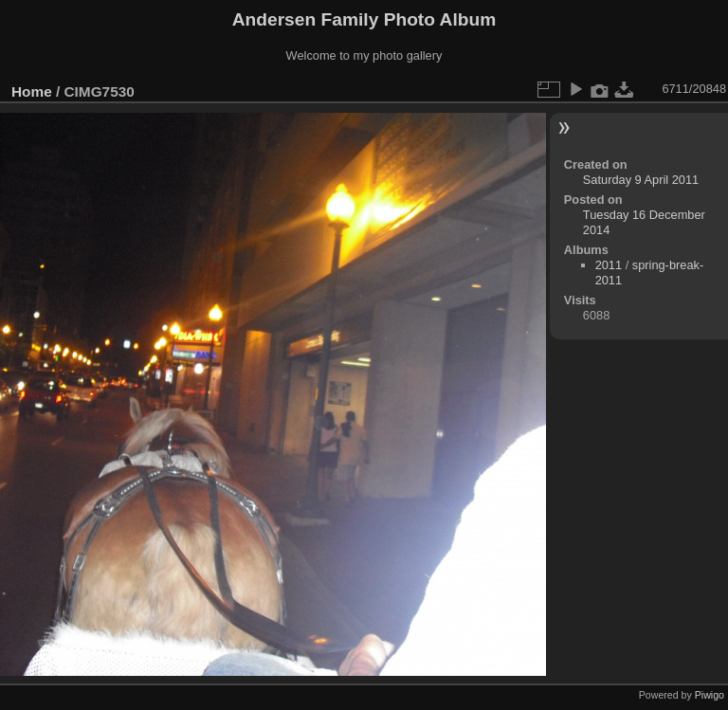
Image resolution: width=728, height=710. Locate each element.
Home (32, 91)
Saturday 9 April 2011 (641, 180)
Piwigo (710, 695)
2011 (609, 265)
